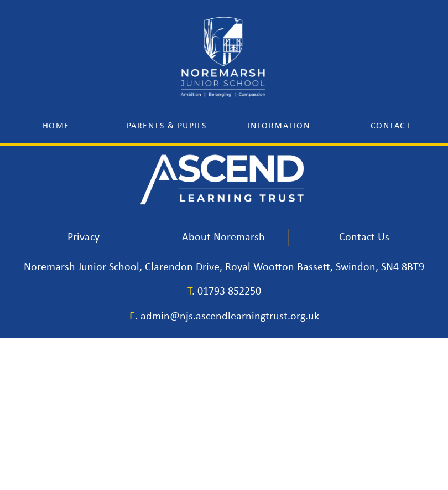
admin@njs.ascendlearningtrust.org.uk (230, 317)
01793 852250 (229, 292)
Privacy (84, 237)
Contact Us (364, 237)
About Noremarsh (223, 237)
